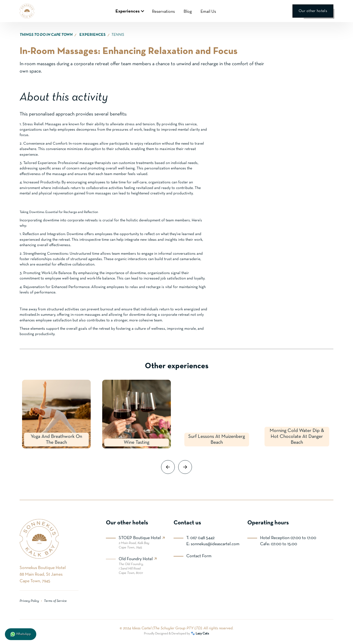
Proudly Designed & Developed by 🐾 (176, 634)
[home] (27, 11)
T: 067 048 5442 (200, 538)
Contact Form (199, 556)
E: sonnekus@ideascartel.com (213, 544)
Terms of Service (55, 601)
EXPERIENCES (93, 35)
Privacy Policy (29, 601)
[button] (129, 11)
